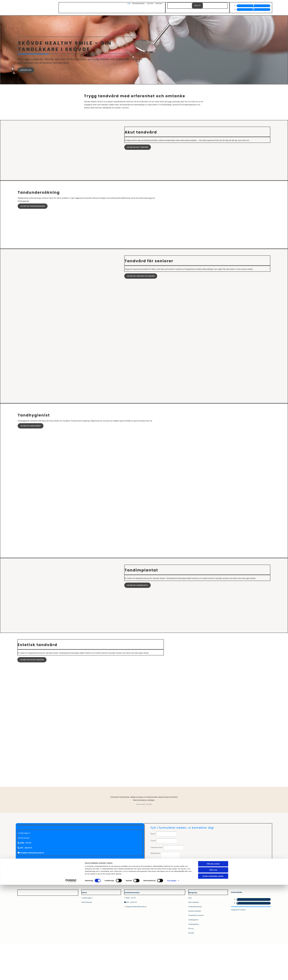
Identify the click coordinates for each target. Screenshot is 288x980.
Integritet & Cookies (238, 910)
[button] (26, 70)
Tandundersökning (195, 907)
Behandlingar (139, 4)
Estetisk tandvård (195, 911)
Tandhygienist (193, 920)
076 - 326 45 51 (130, 902)
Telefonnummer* (157, 848)
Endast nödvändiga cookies (213, 971)
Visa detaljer (172, 976)
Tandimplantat (194, 924)
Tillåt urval (213, 965)
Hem (130, 4)
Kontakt (159, 4)
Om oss (151, 4)
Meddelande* (156, 853)
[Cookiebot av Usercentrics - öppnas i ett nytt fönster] (71, 976)
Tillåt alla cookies (213, 959)
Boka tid (197, 6)
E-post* (153, 841)
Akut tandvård (194, 902)
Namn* (153, 834)
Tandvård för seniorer (196, 915)
